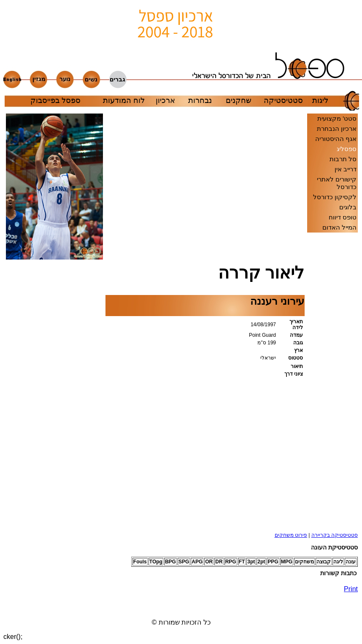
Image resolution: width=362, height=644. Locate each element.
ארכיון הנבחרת (337, 129)
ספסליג (347, 149)
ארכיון (165, 100)
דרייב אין (346, 169)
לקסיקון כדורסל (335, 197)
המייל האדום (339, 227)
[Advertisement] (31, 401)
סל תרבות (343, 159)
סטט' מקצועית (337, 118)
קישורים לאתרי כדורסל (337, 183)
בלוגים (348, 207)
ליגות (320, 100)
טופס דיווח (343, 217)
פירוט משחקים (291, 535)
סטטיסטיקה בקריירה (335, 535)
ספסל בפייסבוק (55, 100)
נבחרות (200, 100)
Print (351, 589)
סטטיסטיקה (283, 100)
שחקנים (239, 100)
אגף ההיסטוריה (336, 139)
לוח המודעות (124, 100)
